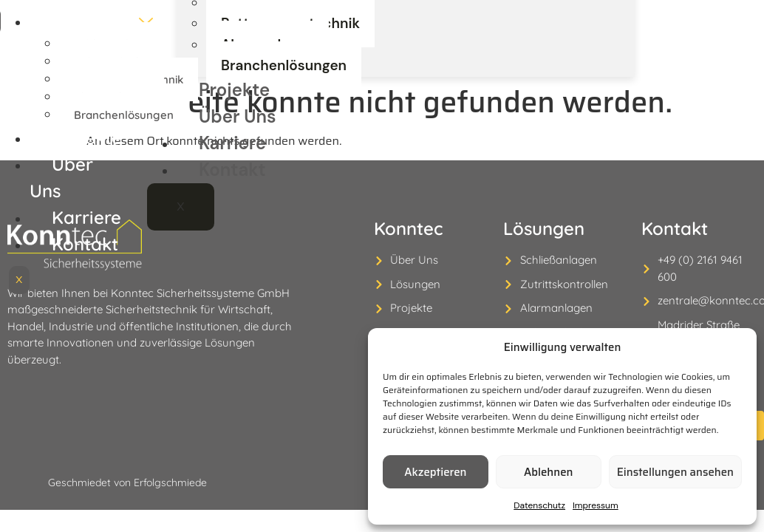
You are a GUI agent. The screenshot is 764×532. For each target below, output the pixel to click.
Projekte (234, 136)
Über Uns (238, 163)
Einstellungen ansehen (675, 472)
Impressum (596, 505)
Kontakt (232, 216)
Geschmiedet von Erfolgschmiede (127, 465)
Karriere (233, 189)
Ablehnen (549, 472)
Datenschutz (539, 505)
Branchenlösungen (271, 113)
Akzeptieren (435, 472)
